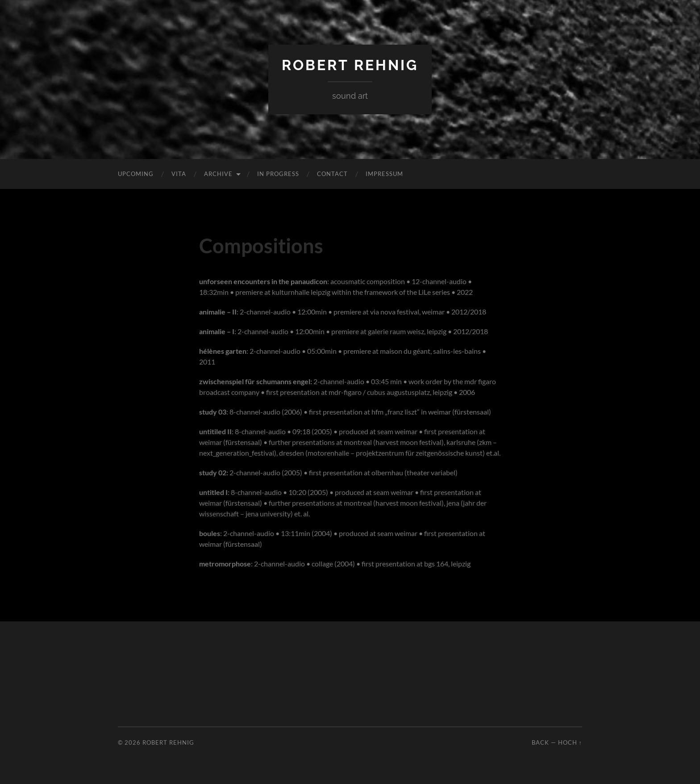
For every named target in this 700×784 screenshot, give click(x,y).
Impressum (384, 174)
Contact (332, 174)
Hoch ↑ (570, 742)
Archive (218, 174)
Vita (179, 174)
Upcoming (136, 174)
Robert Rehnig (350, 65)
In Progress (278, 174)
